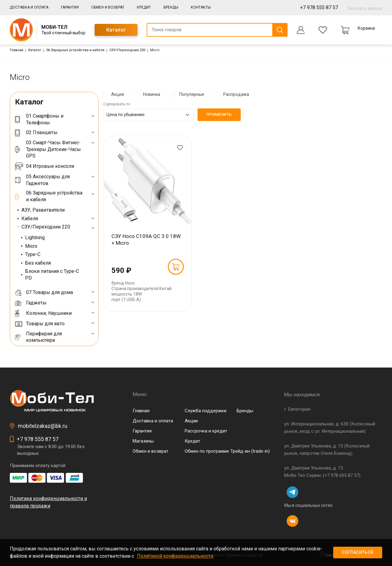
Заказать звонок (365, 8)
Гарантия (70, 7)
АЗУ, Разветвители (43, 210)
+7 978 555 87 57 (319, 8)
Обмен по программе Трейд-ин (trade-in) (227, 451)
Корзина (366, 28)
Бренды (171, 7)
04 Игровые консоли (45, 166)
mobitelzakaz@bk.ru (43, 426)
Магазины (143, 441)
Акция (118, 94)
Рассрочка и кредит (206, 431)
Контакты (201, 7)
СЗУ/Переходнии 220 (127, 50)
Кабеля (30, 219)
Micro (31, 246)
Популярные (192, 94)
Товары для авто (40, 324)
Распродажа (236, 94)
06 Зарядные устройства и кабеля (75, 50)
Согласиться (358, 552)
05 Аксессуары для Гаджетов (42, 180)
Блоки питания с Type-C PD (52, 275)
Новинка (152, 94)
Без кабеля (38, 263)
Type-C (33, 254)
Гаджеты (31, 303)
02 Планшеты (36, 132)
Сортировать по (117, 104)
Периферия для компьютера (38, 337)
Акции (191, 421)
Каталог (116, 30)
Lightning (35, 238)
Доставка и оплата (29, 7)
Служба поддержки (205, 411)
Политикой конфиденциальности (175, 556)
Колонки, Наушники (43, 313)
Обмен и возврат (108, 7)
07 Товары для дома (44, 292)
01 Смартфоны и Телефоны (39, 119)
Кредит (144, 7)
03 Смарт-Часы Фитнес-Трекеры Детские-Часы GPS (48, 149)
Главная (17, 50)
